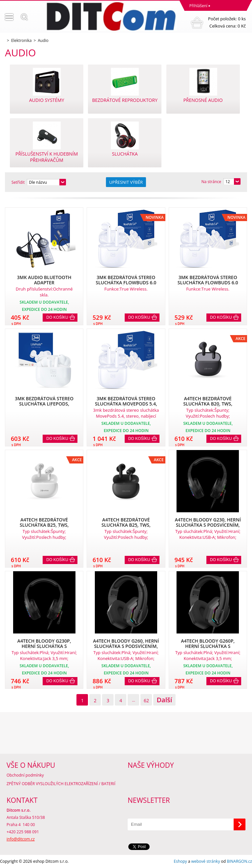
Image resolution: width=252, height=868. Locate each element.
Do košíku (57, 317)
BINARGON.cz (239, 861)
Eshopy (180, 861)
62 (146, 700)
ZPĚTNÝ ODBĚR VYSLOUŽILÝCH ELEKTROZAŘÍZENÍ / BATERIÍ (61, 784)
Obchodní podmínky (25, 775)
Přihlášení (198, 6)
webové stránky (206, 861)
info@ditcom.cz (21, 839)
